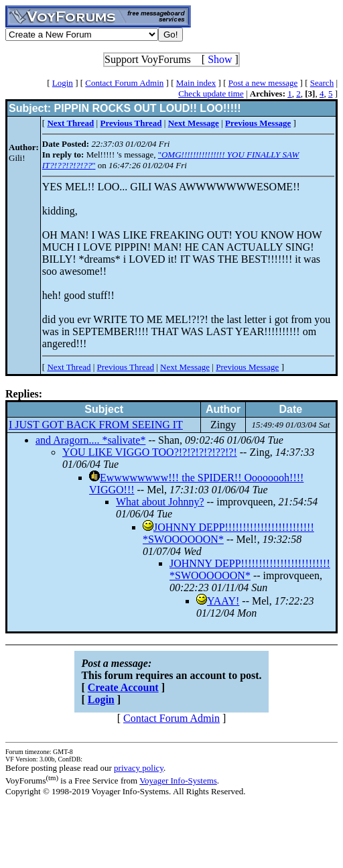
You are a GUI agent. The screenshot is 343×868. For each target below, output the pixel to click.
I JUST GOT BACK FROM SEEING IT (96, 425)
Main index (196, 83)
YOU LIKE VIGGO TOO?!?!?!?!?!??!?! (150, 452)
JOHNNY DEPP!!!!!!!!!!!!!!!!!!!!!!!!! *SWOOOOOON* (250, 569)
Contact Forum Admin (124, 83)
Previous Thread (126, 367)
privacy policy (139, 768)
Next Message (185, 367)
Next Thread (69, 367)
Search (322, 83)
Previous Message (247, 367)
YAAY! (223, 601)
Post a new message (263, 83)
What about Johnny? (160, 502)
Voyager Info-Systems (178, 781)
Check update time (211, 94)
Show (220, 59)
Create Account (123, 687)
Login (63, 83)
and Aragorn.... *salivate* (90, 440)
